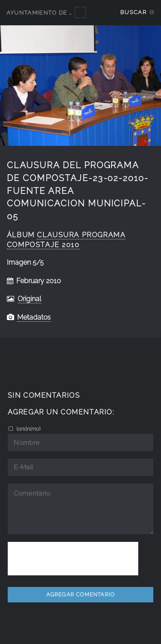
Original (29, 299)
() (28, 429)
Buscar (133, 12)
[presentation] (73, 559)
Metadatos (34, 317)
